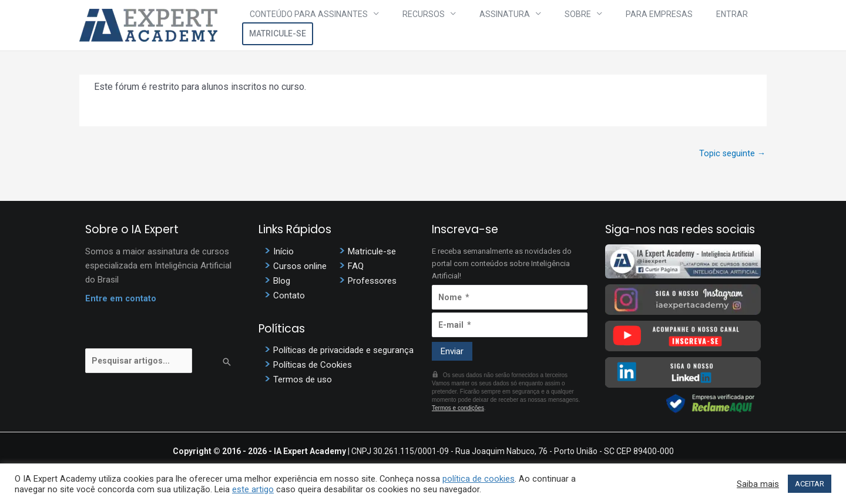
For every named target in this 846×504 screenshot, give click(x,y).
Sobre (545, 25)
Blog (282, 282)
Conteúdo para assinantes (318, 25)
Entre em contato (121, 300)
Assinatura (486, 25)
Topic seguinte (732, 154)
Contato (289, 297)
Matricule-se (731, 25)
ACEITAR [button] (810, 484)
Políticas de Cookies (313, 367)
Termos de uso (303, 381)
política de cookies (479, 479)
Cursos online (300, 267)
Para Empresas (612, 25)
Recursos (419, 25)
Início (283, 253)
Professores (372, 282)
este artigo (253, 489)
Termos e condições (458, 409)
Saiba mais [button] (758, 484)
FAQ (356, 267)
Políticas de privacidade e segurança (343, 352)
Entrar (671, 25)
